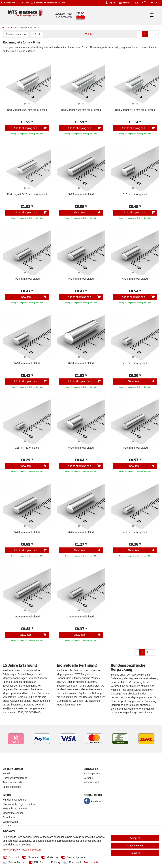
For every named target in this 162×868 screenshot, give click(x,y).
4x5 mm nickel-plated (135, 363)
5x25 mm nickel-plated (81, 194)
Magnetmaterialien (13, 813)
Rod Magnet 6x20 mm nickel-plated (27, 194)
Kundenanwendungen (15, 800)
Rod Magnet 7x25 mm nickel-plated (81, 110)
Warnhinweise (11, 822)
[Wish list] (144, 3)
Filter (89, 34)
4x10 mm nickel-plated (81, 617)
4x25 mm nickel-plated (27, 617)
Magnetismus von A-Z (15, 808)
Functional (75, 862)
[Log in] (110, 3)
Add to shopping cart (30, 128)
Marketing (52, 857)
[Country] (137, 3)
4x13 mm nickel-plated (27, 279)
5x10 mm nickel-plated (27, 363)
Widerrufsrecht (92, 782)
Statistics (33, 857)
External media (17, 862)
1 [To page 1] (145, 34)
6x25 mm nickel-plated (81, 532)
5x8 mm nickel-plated (135, 194)
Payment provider (77, 857)
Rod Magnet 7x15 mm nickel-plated (135, 110)
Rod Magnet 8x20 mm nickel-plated (27, 110)
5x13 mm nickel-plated (81, 279)
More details (91, 862)
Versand (88, 778)
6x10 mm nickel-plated (81, 448)
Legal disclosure (12, 787)
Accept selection (135, 845)
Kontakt (7, 773)
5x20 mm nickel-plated (27, 532)
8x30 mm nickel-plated (81, 363)
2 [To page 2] (150, 34)
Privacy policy (12, 850)
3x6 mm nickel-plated (27, 448)
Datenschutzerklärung (15, 778)
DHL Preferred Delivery (47, 862)
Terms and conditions (15, 782)
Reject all (135, 853)
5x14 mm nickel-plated (135, 279)
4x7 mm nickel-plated (135, 532)
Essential (14, 857)
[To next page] (155, 34)
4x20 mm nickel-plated (135, 448)
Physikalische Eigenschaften (19, 804)
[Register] (125, 3)
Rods (10, 27)
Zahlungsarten (92, 773)
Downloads (9, 817)
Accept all (135, 838)
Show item (87, 212)
